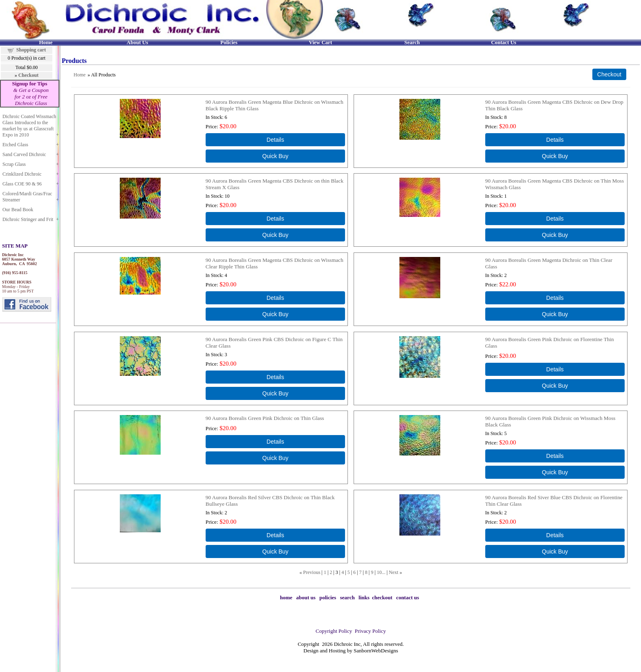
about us (306, 597)
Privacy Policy (370, 631)
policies (328, 597)
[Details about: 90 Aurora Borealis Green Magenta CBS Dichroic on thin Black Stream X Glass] (275, 219)
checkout (382, 597)
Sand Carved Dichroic (24, 154)
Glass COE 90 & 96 (22, 184)
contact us (408, 597)
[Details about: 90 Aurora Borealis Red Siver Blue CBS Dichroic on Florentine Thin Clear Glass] (555, 535)
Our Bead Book (18, 210)
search (347, 597)
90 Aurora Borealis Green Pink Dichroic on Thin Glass (265, 418)
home (286, 597)
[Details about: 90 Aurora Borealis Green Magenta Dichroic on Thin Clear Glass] (555, 298)
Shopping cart (31, 50)
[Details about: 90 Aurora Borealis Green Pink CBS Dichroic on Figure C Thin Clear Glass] (275, 377)
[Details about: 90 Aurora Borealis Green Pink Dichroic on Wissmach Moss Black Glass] (555, 456)
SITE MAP (15, 246)
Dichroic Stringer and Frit (28, 219)
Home (80, 75)
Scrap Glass (14, 164)
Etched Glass (15, 145)
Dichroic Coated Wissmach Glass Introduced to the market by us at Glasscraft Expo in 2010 (29, 126)
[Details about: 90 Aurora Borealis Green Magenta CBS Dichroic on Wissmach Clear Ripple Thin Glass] (275, 298)
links (364, 597)
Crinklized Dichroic (22, 174)
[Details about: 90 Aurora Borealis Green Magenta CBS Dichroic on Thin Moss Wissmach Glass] (555, 219)
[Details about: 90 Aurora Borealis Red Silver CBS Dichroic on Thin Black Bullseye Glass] (275, 535)
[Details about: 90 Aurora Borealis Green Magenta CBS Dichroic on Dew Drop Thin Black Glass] (555, 140)
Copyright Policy (334, 631)
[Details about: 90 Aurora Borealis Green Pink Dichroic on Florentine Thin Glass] (555, 369)
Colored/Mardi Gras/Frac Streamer (27, 197)
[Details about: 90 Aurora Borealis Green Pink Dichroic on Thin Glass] (275, 442)
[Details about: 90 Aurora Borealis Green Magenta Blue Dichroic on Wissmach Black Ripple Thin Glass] (275, 140)
